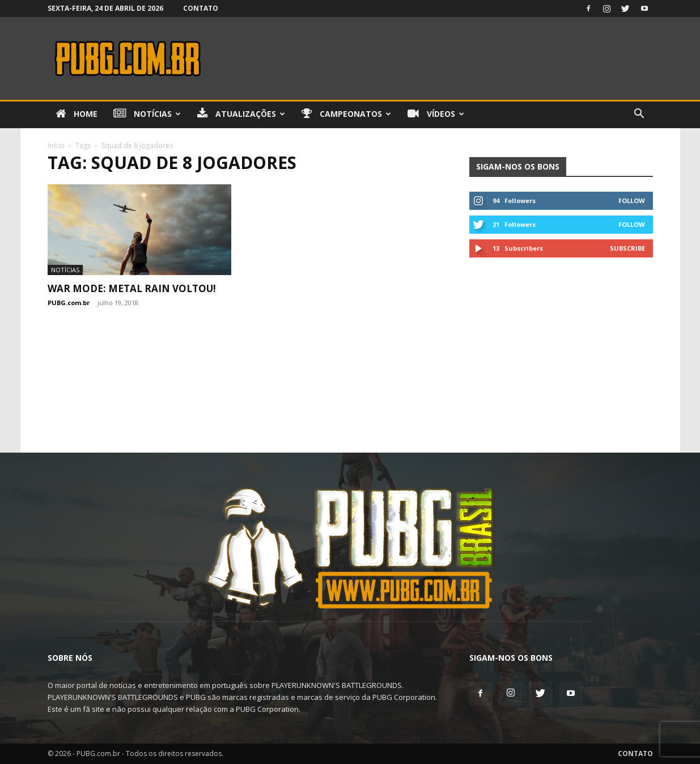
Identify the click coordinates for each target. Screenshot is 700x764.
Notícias (147, 114)
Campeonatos (346, 114)
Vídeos (436, 114)
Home (77, 114)
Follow (632, 201)
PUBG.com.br (69, 303)
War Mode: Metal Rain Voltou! (132, 288)
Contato (201, 8)
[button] (639, 115)
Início (56, 145)
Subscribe (627, 248)
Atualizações (241, 114)
